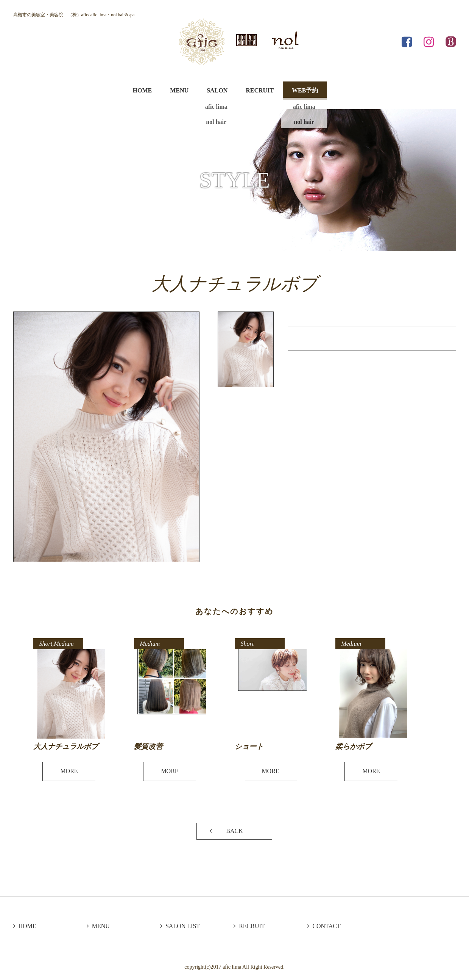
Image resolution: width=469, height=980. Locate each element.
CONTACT (324, 926)
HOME (143, 90)
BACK (234, 831)
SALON (217, 90)
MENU (179, 90)
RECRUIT (260, 90)
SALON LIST (180, 926)
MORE (69, 771)
